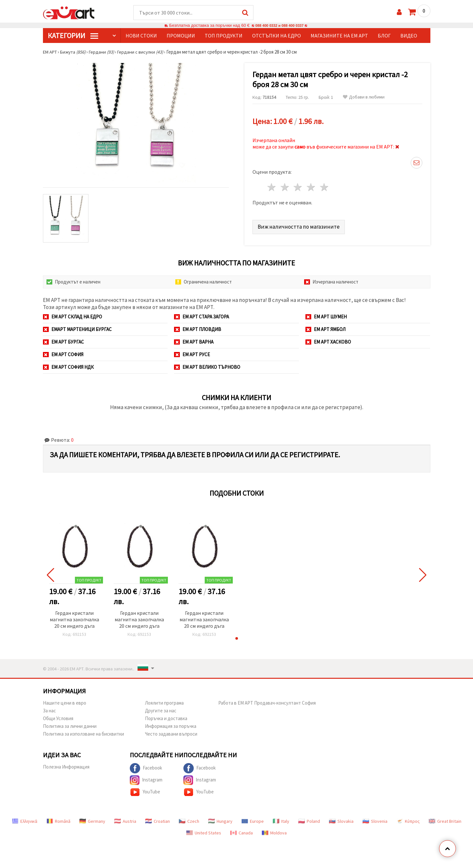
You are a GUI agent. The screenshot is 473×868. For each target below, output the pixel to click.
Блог (384, 36)
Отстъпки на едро (277, 36)
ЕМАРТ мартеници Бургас (77, 327)
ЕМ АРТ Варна (194, 340)
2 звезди (285, 186)
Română (58, 819)
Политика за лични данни (70, 724)
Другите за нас (161, 709)
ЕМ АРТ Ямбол (325, 327)
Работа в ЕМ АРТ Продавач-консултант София (267, 701)
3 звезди (298, 186)
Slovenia (375, 819)
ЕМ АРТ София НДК (68, 365)
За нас (49, 709)
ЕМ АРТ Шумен (326, 315)
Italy (281, 819)
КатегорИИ (73, 36)
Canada (242, 831)
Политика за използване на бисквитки (83, 732)
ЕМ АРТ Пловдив (198, 327)
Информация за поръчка (171, 724)
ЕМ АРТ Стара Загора (201, 315)
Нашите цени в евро (65, 701)
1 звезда (272, 186)
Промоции (181, 36)
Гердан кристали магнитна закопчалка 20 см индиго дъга (74, 617)
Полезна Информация (66, 765)
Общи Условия (58, 716)
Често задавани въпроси (171, 732)
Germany (92, 819)
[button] (237, 636)
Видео (409, 36)
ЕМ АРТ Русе (192, 352)
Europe (253, 819)
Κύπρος (408, 819)
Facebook (146, 766)
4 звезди (311, 186)
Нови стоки (141, 36)
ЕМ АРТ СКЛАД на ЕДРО (72, 315)
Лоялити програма (164, 701)
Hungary (220, 819)
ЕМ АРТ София (63, 352)
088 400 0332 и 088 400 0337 (279, 26)
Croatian (158, 819)
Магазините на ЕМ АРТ (339, 36)
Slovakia (341, 819)
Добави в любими (364, 97)
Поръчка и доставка (166, 716)
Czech (189, 819)
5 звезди (325, 186)
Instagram (146, 778)
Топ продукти (224, 36)
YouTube (145, 790)
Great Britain (445, 819)
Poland (309, 819)
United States (204, 831)
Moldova (274, 831)
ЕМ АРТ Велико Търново (207, 365)
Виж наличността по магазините (299, 225)
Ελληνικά (25, 819)
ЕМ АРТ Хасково (328, 340)
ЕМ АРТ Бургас (63, 340)
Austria (125, 819)
